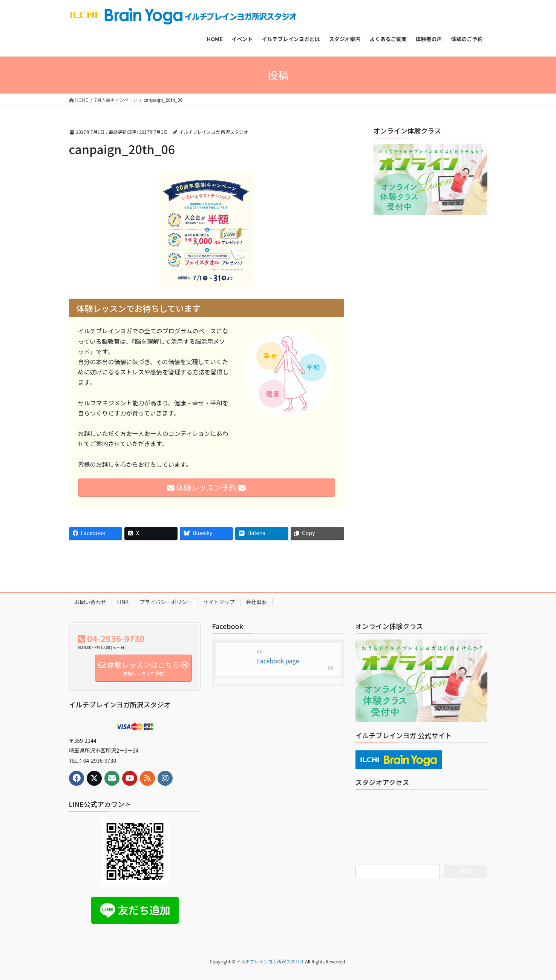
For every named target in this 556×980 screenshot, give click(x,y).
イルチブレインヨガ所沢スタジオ (120, 704)
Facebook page (278, 661)
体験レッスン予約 (206, 487)
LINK (123, 602)
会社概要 (256, 602)
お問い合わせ (90, 602)
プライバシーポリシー (166, 602)
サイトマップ (219, 602)
